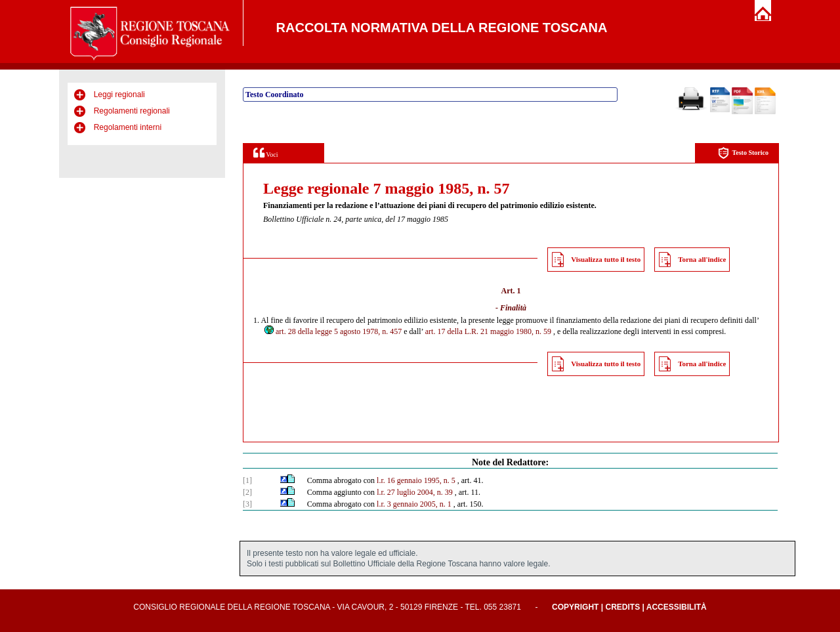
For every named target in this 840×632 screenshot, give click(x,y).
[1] (247, 480)
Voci (265, 153)
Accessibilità (677, 607)
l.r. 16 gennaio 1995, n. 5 (416, 480)
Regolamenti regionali (132, 111)
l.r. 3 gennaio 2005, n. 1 (414, 504)
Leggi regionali (119, 95)
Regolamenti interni (128, 127)
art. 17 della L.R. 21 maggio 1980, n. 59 (488, 331)
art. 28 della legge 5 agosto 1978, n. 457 (332, 331)
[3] (247, 504)
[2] (247, 492)
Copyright (575, 607)
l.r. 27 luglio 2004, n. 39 (415, 492)
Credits (622, 607)
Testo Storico (743, 153)
